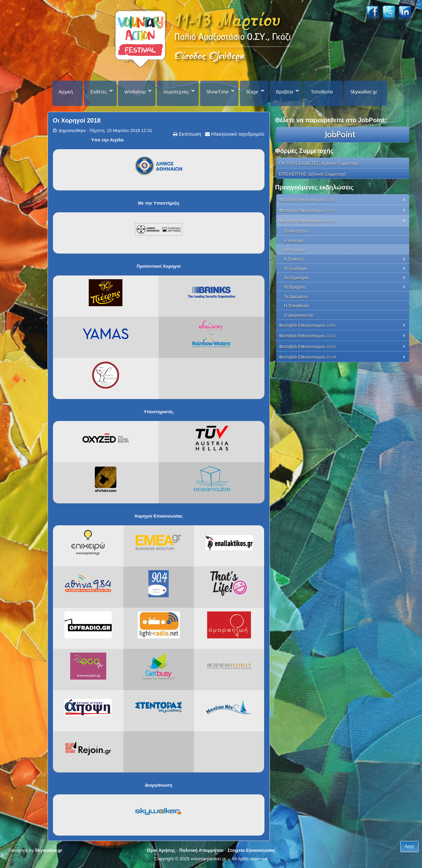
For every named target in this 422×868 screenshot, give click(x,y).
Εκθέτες (99, 92)
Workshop (135, 92)
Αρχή (410, 846)
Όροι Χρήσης (161, 850)
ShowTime (218, 92)
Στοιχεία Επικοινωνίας (251, 850)
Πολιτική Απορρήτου (201, 850)
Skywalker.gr (364, 92)
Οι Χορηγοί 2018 (77, 121)
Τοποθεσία (322, 92)
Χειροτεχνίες (176, 92)
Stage (252, 92)
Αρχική (66, 92)
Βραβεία (285, 92)
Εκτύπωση (189, 134)
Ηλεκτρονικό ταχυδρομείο (237, 134)
